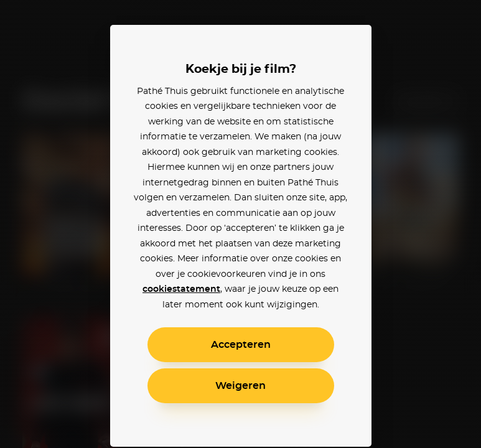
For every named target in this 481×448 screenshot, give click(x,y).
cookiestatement (181, 289)
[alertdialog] (240, 224)
